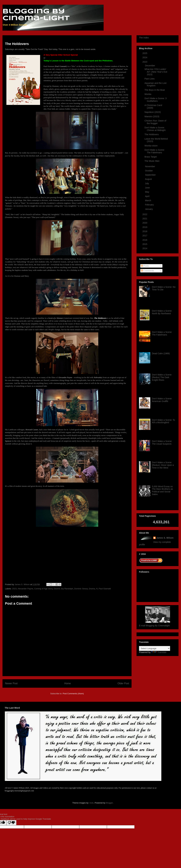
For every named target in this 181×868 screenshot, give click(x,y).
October (149, 171)
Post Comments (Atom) (73, 694)
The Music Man (152, 161)
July (147, 183)
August (149, 179)
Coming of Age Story (43, 589)
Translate (159, 652)
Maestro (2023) (152, 116)
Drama (92, 589)
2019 (145, 227)
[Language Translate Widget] (155, 648)
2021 (145, 219)
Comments (147, 271)
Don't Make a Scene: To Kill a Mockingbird (164, 421)
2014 (145, 248)
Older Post (123, 683)
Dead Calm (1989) (161, 353)
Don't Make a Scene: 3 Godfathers (155, 100)
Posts (145, 266)
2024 (145, 57)
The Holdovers (152, 134)
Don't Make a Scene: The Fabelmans (155, 151)
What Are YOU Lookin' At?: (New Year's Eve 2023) (156, 72)
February (150, 205)
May (147, 192)
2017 (145, 236)
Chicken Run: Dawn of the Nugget (155, 122)
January (149, 209)
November (150, 166)
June (148, 188)
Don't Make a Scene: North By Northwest (162, 312)
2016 (145, 240)
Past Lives (150, 79)
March (148, 200)
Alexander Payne (25, 589)
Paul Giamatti (105, 589)
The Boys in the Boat (155, 90)
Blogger (109, 803)
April (147, 196)
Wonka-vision (151, 146)
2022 (145, 214)
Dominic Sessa (12, 217)
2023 (14, 589)
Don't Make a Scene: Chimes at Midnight (155, 129)
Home (68, 683)
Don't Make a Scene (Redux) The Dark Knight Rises (162, 377)
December (150, 66)
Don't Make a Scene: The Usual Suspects (162, 443)
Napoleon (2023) (153, 112)
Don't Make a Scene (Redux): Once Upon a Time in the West (163, 465)
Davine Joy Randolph (64, 589)
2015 (145, 244)
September (151, 175)
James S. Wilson (165, 538)
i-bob (91, 803)
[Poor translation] (11, 823)
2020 (145, 223)
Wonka (148, 94)
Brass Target (151, 157)
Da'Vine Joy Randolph (92, 203)
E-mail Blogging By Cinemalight (154, 626)
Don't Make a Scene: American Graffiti (162, 400)
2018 (145, 231)
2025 (145, 53)
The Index (144, 38)
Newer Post (11, 683)
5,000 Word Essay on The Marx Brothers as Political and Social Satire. (163, 490)
